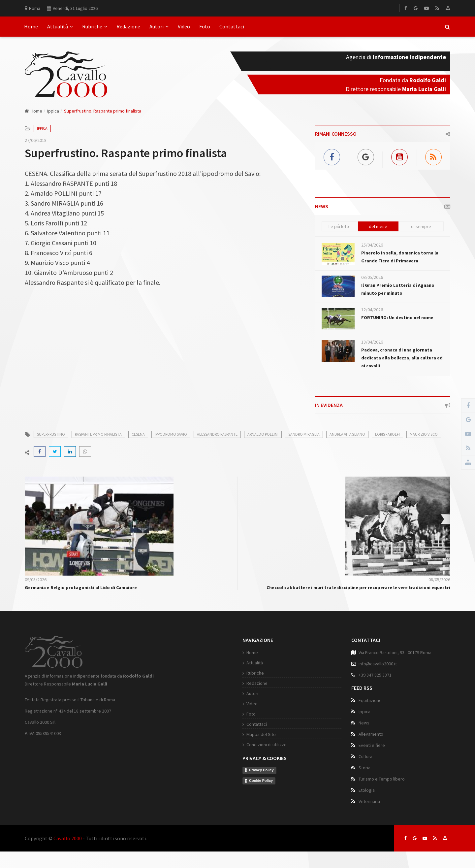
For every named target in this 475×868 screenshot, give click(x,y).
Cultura (365, 756)
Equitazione (370, 700)
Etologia (367, 790)
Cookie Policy (261, 781)
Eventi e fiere (372, 745)
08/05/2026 (439, 580)
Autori (159, 26)
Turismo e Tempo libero (382, 779)
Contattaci (232, 26)
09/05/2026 (36, 580)
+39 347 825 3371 (375, 675)
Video (184, 26)
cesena (138, 434)
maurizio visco (424, 434)
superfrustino (51, 434)
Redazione (128, 26)
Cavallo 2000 (68, 838)
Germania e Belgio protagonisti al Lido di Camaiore (81, 587)
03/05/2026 (372, 277)
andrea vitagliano (347, 434)
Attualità (60, 26)
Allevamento (371, 734)
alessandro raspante (217, 434)
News (364, 723)
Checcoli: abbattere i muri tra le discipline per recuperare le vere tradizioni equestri (358, 587)
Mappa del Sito (261, 734)
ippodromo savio (171, 434)
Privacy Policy (261, 770)
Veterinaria (369, 801)
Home (31, 26)
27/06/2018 (36, 140)
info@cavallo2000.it (378, 664)
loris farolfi (387, 434)
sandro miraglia (304, 434)
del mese (378, 226)
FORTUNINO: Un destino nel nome (397, 317)
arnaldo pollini (263, 434)
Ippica (53, 111)
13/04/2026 (372, 342)
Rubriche (95, 26)
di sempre (421, 226)
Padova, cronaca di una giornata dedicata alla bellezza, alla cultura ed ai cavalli (402, 358)
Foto (205, 26)
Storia (364, 768)
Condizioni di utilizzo (267, 745)
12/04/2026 (372, 310)
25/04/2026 (372, 245)
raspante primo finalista (98, 434)
